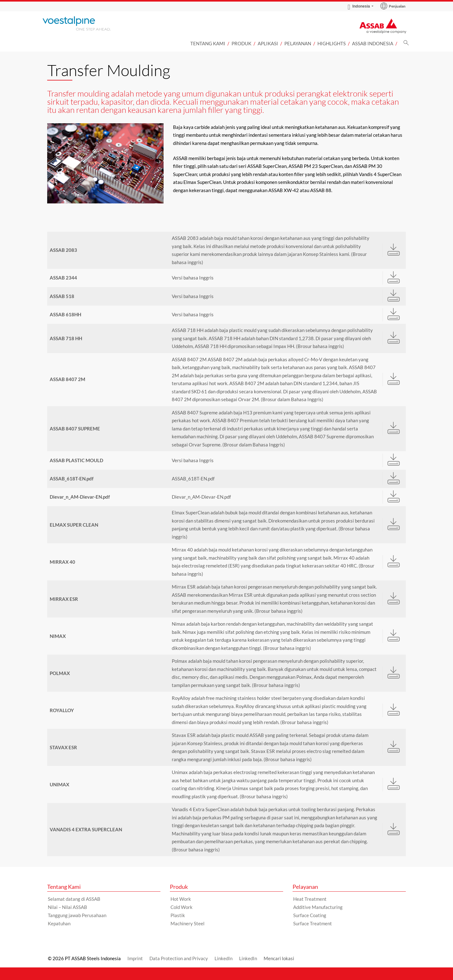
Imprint (135, 958)
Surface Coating (310, 915)
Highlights (332, 43)
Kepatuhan (59, 923)
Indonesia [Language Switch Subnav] (359, 6)
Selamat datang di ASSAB (74, 899)
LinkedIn (224, 958)
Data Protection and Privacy (179, 958)
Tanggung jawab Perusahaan (77, 915)
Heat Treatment (310, 899)
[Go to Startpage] (85, 23)
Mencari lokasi (279, 958)
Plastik (178, 915)
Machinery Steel (187, 923)
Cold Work (182, 907)
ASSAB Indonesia (373, 43)
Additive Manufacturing (318, 907)
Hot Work (181, 899)
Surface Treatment (313, 923)
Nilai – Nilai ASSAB (67, 907)
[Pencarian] (406, 44)
